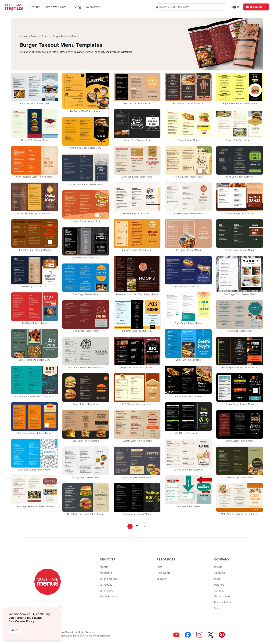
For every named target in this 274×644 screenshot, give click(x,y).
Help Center (164, 573)
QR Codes (106, 585)
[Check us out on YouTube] (176, 635)
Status (218, 608)
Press (217, 579)
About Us (220, 573)
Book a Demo (256, 7)
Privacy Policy (222, 602)
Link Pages (106, 591)
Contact (219, 591)
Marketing (106, 573)
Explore (161, 579)
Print (159, 567)
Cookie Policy (25, 621)
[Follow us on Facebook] (188, 635)
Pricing (76, 7)
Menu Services (109, 597)
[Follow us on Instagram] (199, 635)
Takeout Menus (40, 36)
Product (35, 7)
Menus (24, 36)
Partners (219, 585)
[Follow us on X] (210, 635)
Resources (93, 7)
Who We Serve (56, 7)
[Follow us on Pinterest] (222, 635)
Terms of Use (222, 597)
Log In (235, 7)
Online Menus (108, 579)
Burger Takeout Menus (65, 36)
